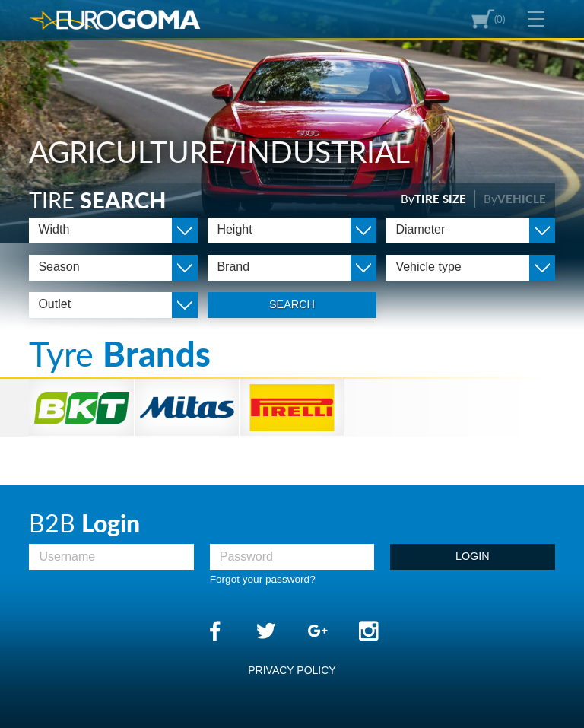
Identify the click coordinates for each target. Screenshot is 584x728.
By (433, 199)
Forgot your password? (263, 579)
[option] (292, 122)
